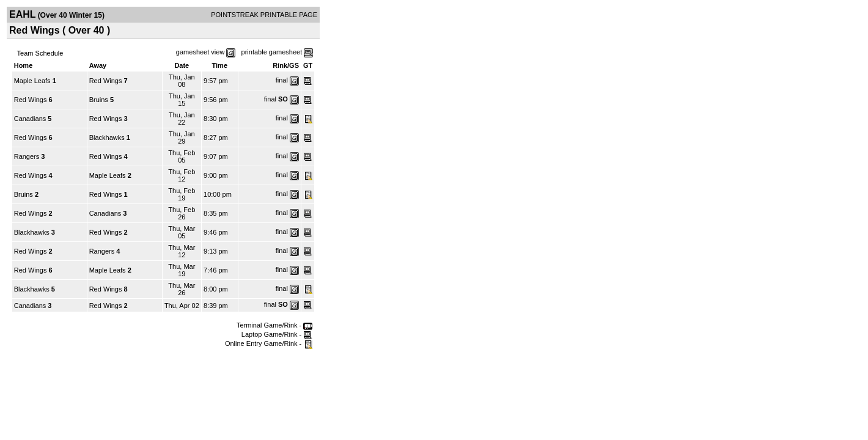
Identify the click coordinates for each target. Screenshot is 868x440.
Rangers (27, 156)
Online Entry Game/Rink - (269, 343)
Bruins (99, 100)
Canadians (30, 119)
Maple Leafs (32, 81)
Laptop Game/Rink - (277, 334)
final (282, 80)
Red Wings (106, 81)
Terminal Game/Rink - (274, 325)
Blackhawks (107, 137)
